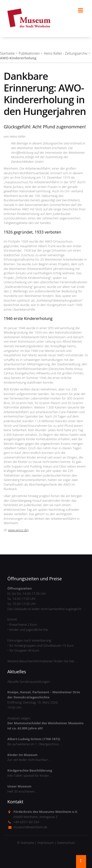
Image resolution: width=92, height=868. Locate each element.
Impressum (46, 843)
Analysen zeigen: (45, 723)
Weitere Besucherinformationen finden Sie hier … (43, 661)
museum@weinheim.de (30, 827)
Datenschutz (66, 843)
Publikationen (29, 53)
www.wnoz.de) (18, 530)
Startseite (7, 53)
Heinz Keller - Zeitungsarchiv (66, 53)
